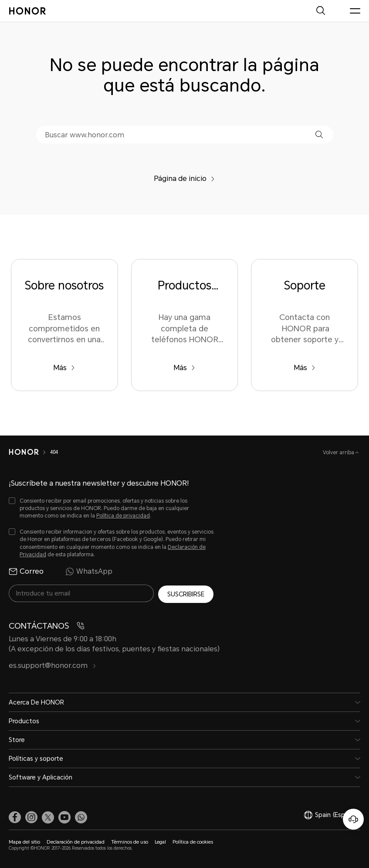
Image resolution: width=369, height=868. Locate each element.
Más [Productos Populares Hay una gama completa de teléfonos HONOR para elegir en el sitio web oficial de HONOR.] (184, 368)
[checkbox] (111, 509)
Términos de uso (130, 841)
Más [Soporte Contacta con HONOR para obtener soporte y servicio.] (305, 368)
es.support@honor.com (52, 664)
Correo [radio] (26, 572)
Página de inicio (184, 179)
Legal (160, 841)
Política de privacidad (123, 516)
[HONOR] (24, 452)
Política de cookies (193, 841)
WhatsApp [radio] (89, 572)
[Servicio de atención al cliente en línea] (353, 819)
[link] (15, 816)
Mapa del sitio (24, 841)
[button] (319, 134)
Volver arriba (339, 453)
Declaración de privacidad (76, 841)
